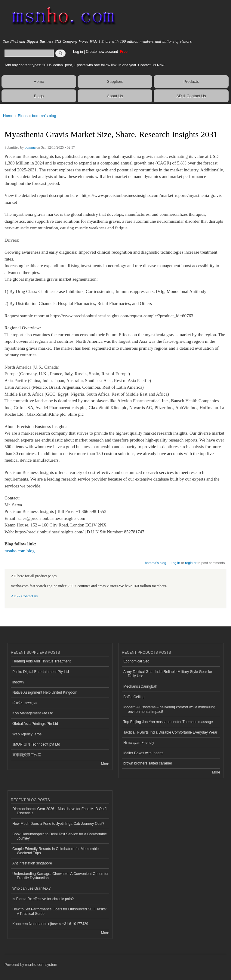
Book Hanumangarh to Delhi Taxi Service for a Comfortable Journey (60, 836)
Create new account (102, 52)
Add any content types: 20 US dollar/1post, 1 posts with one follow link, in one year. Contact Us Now (84, 65)
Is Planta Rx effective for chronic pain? (43, 899)
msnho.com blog (20, 551)
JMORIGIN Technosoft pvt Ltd (36, 744)
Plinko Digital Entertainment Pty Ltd (41, 672)
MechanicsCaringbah (140, 686)
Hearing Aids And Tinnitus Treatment (42, 661)
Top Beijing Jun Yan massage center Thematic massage (168, 722)
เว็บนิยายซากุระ (25, 703)
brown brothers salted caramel (148, 763)
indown (18, 682)
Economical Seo (136, 661)
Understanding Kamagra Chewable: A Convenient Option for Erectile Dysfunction (60, 876)
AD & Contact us (24, 596)
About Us (115, 96)
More (105, 764)
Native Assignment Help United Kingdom (45, 692)
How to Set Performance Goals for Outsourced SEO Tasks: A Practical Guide (60, 911)
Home (39, 81)
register (191, 563)
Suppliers (115, 81)
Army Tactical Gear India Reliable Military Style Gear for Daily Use (168, 674)
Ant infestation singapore (32, 863)
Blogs (39, 96)
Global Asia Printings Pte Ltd (35, 724)
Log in (78, 52)
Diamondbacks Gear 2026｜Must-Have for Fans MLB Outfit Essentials (60, 811)
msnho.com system (41, 965)
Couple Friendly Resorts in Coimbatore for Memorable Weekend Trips (55, 851)
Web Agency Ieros (27, 734)
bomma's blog (44, 116)
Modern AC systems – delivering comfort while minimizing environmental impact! (169, 709)
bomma (30, 147)
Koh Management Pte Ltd (33, 713)
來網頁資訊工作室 (27, 755)
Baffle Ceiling (134, 697)
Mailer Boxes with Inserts (143, 753)
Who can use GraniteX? (31, 888)
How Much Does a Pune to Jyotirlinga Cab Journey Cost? (58, 824)
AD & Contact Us (191, 96)
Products (191, 81)
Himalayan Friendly (139, 743)
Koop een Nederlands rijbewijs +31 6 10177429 (50, 924)
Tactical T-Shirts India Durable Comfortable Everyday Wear (170, 732)
